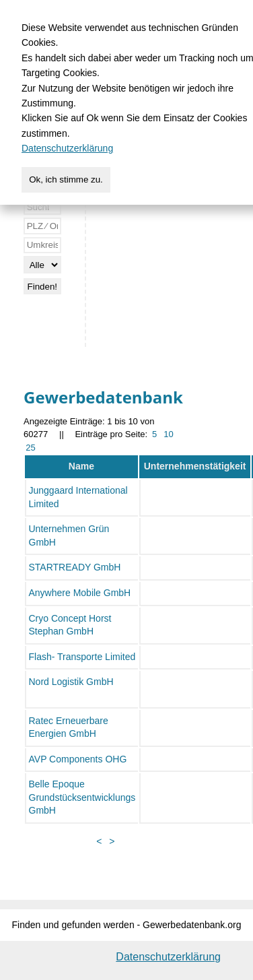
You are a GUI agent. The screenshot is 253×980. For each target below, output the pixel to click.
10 (168, 434)
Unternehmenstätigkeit (195, 466)
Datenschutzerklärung (168, 957)
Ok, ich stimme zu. (66, 179)
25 (30, 448)
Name (81, 466)
